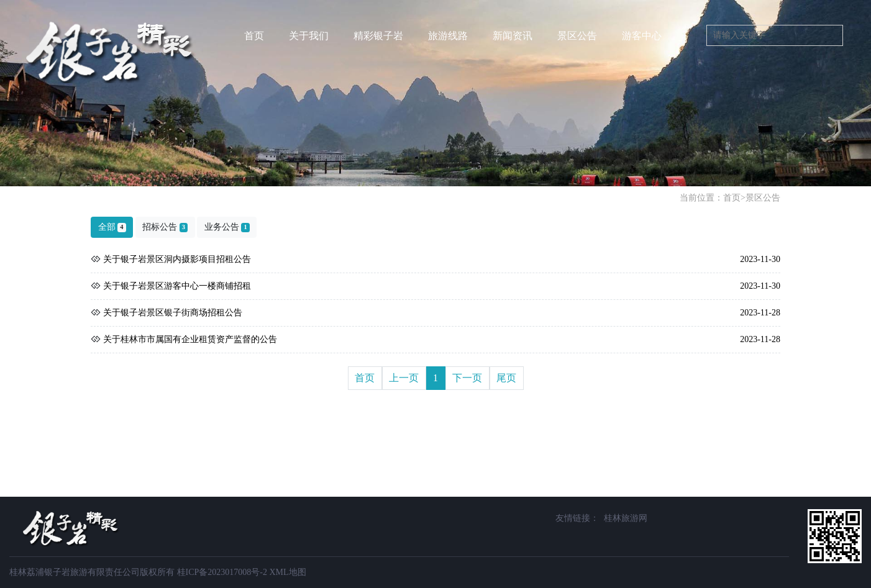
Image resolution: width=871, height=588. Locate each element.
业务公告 (227, 227)
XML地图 (287, 572)
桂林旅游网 (626, 518)
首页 (254, 36)
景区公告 (763, 198)
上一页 (404, 378)
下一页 (467, 378)
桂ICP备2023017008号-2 (222, 572)
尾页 (506, 378)
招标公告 (165, 227)
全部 (112, 227)
